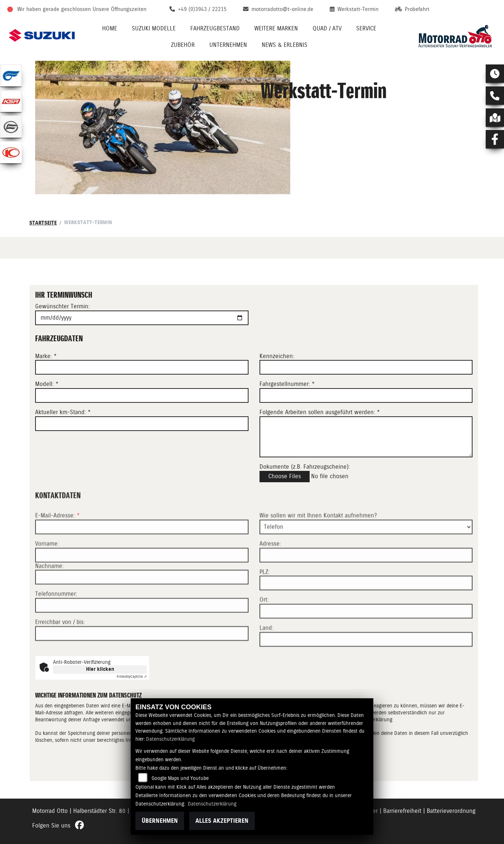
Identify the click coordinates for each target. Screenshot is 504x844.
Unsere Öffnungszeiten (120, 9)
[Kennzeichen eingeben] (366, 368)
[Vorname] (142, 580)
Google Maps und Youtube (180, 778)
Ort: (264, 625)
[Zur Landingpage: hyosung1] (11, 75)
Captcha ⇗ (132, 676)
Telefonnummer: (56, 619)
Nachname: (49, 591)
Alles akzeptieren (222, 821)
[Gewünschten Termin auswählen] (142, 318)
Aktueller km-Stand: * (63, 412)
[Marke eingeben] (142, 368)
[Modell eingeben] (142, 395)
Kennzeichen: (277, 356)
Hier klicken (100, 669)
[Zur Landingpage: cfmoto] (11, 127)
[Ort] (366, 637)
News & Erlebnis (285, 45)
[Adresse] (366, 580)
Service (366, 28)
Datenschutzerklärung (170, 739)
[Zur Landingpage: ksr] (11, 101)
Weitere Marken (276, 28)
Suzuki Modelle (154, 28)
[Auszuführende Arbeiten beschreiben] (366, 437)
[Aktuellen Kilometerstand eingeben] (142, 424)
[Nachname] (142, 603)
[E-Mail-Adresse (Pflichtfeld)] (142, 553)
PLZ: (265, 597)
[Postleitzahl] (366, 609)
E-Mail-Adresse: (57, 541)
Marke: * (46, 356)
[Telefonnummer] (142, 631)
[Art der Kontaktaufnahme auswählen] (366, 553)
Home (110, 28)
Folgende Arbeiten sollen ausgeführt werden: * (320, 412)
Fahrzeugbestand (215, 28)
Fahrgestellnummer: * (287, 384)
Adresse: (270, 569)
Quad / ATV (327, 28)
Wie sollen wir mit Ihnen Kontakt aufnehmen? (318, 541)
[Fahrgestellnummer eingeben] (366, 395)
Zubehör (183, 45)
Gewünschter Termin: (62, 307)
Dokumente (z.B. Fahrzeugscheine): (305, 467)
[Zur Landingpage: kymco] (11, 152)
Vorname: (47, 569)
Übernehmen (160, 821)
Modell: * (47, 384)
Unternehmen (228, 45)
